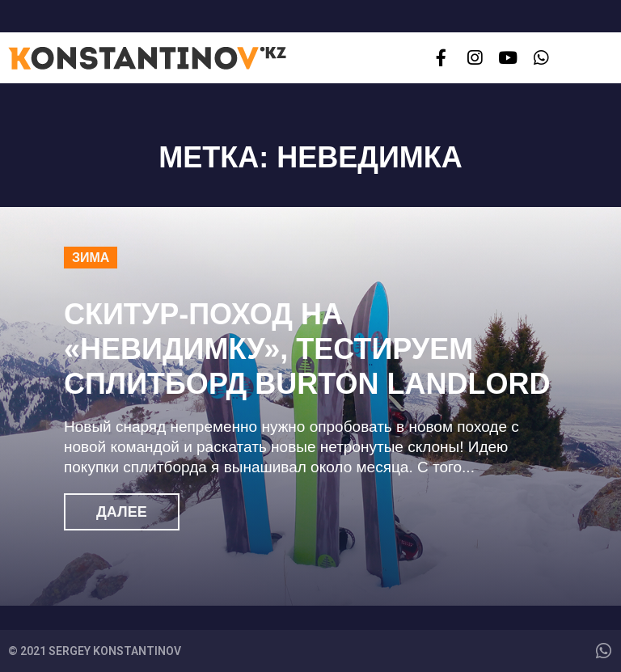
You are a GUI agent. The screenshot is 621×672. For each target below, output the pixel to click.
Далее (122, 512)
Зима (91, 258)
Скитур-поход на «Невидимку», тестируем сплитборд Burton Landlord (307, 349)
